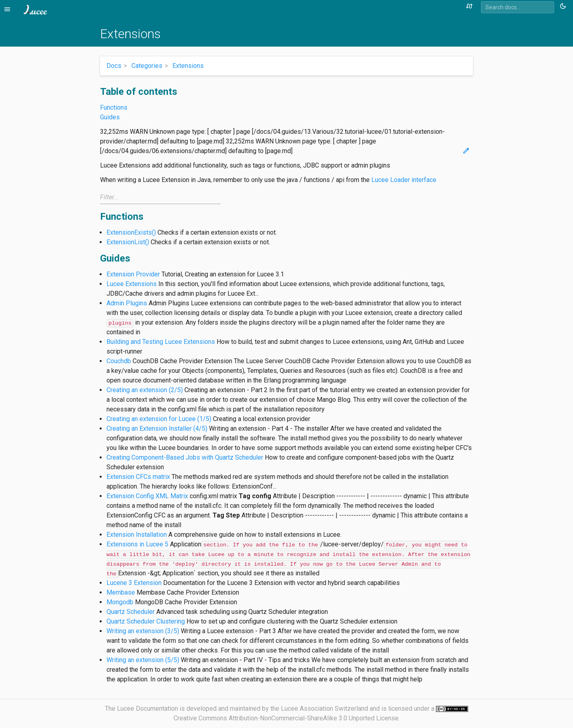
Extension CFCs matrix (138, 477)
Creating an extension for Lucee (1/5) (159, 419)
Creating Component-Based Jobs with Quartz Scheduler (185, 457)
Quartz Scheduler (131, 612)
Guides (110, 117)
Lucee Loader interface (404, 180)
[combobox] (518, 7)
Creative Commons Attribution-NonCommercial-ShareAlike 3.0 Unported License (286, 718)
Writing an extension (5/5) (143, 660)
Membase (121, 592)
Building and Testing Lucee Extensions (161, 342)
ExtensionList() (128, 242)
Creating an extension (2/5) (145, 390)
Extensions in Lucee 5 (137, 544)
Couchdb (119, 361)
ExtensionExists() (131, 232)
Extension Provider (133, 274)
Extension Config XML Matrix (147, 496)
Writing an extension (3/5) (143, 631)
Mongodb (120, 602)
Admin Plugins (127, 303)
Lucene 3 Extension (134, 583)
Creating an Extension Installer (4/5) (157, 428)
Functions (114, 107)
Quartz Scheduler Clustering (146, 621)
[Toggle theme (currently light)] (564, 6)
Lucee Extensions (132, 284)
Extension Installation (137, 535)
